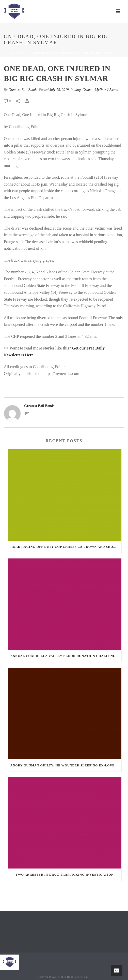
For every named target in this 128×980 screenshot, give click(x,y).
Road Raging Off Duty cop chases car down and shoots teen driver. (66, 547)
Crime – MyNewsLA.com (100, 90)
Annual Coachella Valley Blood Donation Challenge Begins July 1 (66, 656)
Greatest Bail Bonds (23, 90)
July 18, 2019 (59, 90)
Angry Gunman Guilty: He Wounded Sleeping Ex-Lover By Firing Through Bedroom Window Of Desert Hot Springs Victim (66, 765)
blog (27, 53)
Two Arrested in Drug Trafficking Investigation (65, 875)
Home (15, 53)
